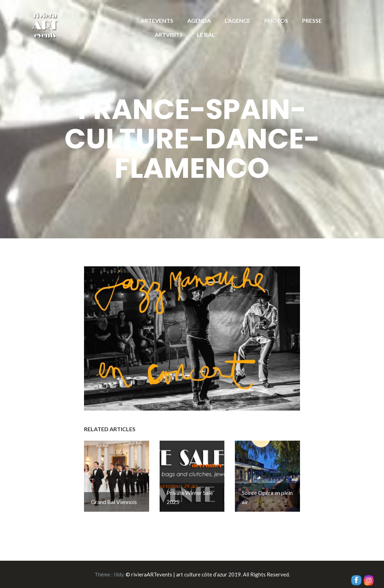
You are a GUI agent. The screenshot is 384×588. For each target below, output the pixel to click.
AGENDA (199, 20)
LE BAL (206, 34)
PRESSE (312, 20)
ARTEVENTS (157, 20)
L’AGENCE (238, 20)
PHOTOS (276, 20)
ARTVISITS (169, 34)
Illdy (119, 574)
